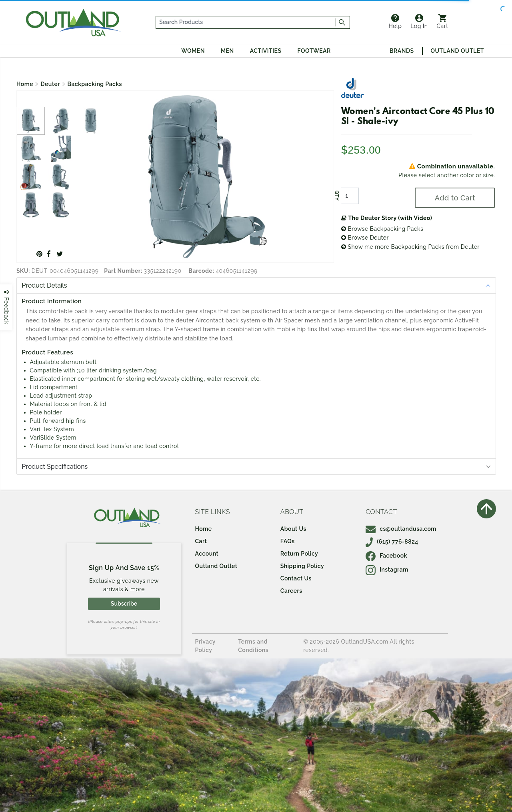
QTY (337, 196)
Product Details (45, 285)
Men (227, 51)
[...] (246, 22)
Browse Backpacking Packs (382, 229)
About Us (293, 529)
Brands (402, 51)
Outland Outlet (457, 51)
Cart (443, 22)
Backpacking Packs (95, 84)
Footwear (314, 51)
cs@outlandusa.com (401, 529)
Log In (419, 22)
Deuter (50, 84)
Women (193, 51)
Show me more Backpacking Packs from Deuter (410, 247)
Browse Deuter (365, 238)
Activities (266, 51)
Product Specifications (55, 467)
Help (395, 22)
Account (207, 554)
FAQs (288, 541)
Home (25, 84)
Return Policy (299, 554)
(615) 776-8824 (392, 542)
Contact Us (296, 578)
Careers (291, 591)
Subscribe (124, 604)
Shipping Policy (302, 566)
